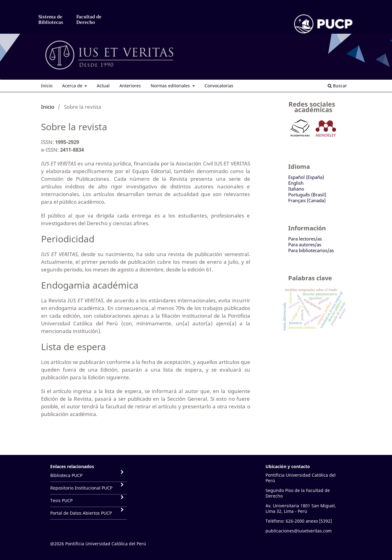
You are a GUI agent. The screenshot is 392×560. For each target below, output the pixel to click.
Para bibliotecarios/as (311, 250)
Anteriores (130, 86)
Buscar (337, 86)
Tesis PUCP (61, 500)
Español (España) (306, 177)
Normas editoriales (171, 86)
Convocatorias (219, 86)
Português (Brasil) (307, 195)
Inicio (47, 86)
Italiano (296, 189)
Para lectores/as (305, 239)
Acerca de (73, 86)
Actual (103, 86)
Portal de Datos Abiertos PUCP (81, 513)
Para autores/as (305, 244)
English (296, 183)
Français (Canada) (307, 200)
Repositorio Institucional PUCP (81, 488)
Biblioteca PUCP (66, 475)
